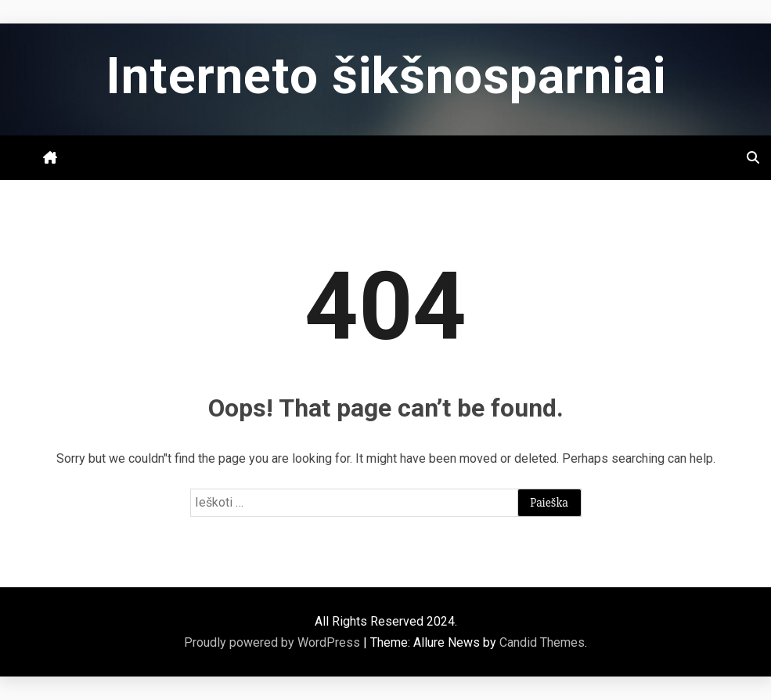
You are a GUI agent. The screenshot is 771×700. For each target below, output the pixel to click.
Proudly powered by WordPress (274, 642)
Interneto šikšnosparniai (386, 76)
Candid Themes (542, 642)
